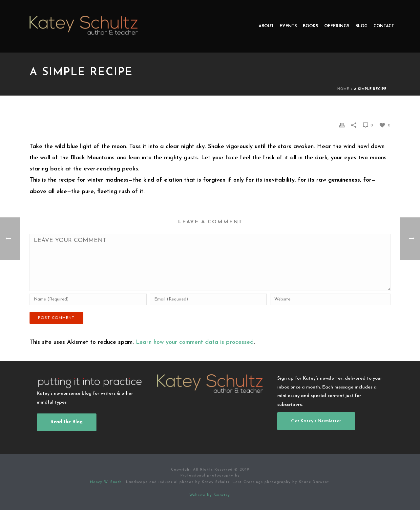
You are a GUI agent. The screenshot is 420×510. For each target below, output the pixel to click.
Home (343, 89)
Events (288, 26)
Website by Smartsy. (210, 495)
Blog (361, 26)
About (266, 26)
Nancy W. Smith (107, 482)
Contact (384, 26)
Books (311, 26)
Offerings (337, 26)
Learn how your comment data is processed (195, 342)
